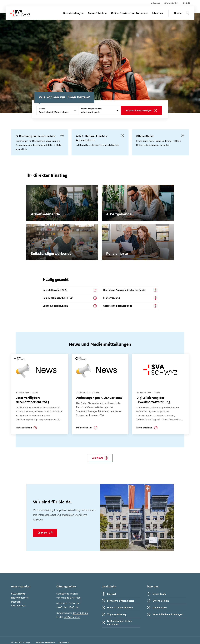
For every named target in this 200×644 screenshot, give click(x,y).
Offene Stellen (171, 3)
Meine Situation (97, 13)
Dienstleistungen (73, 13)
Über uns (158, 13)
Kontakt (186, 3)
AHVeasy (156, 3)
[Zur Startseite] (18, 13)
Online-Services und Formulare (130, 13)
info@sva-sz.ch (72, 617)
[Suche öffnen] (183, 13)
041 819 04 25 (80, 613)
